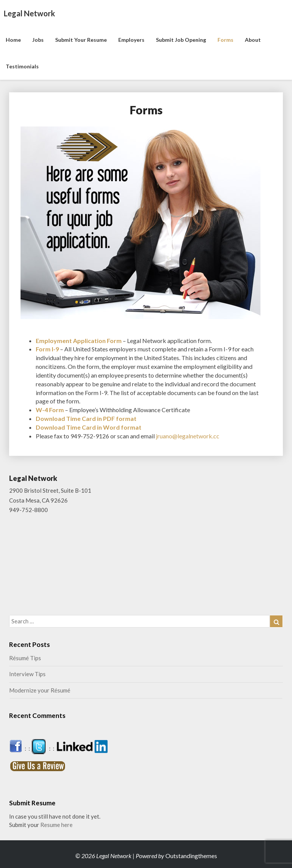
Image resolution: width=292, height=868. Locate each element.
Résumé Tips (25, 658)
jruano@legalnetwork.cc (188, 436)
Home (13, 40)
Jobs (38, 40)
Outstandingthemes (191, 856)
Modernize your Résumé (40, 690)
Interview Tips (27, 674)
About (253, 40)
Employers (131, 40)
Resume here (56, 825)
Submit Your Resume (81, 40)
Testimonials (22, 66)
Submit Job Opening (181, 40)
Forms (225, 40)
